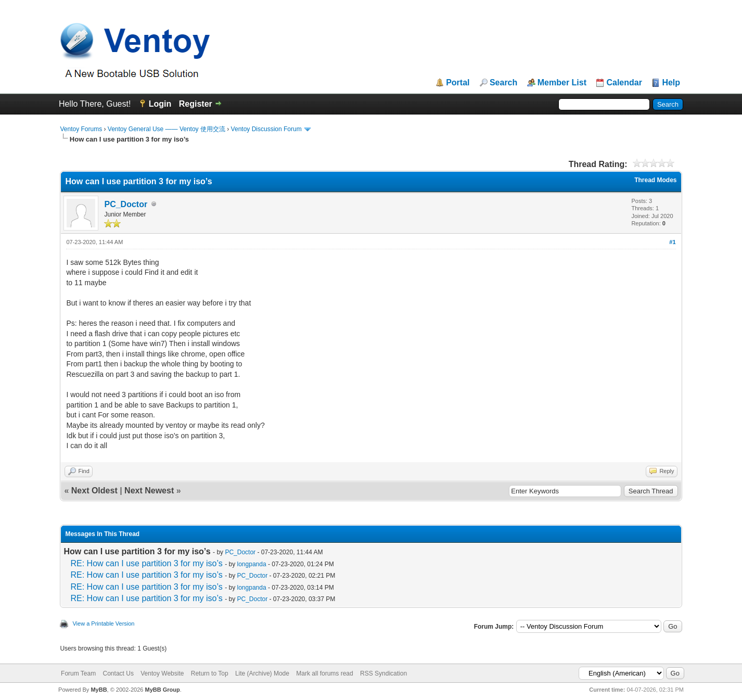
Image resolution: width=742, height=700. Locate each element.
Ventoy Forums (81, 129)
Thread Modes (655, 180)
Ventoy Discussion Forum (266, 129)
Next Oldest (94, 491)
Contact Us (118, 673)
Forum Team (78, 673)
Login (160, 104)
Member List (562, 83)
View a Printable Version (103, 623)
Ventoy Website (162, 673)
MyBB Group (163, 690)
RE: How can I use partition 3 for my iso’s (146, 563)
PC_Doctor (126, 204)
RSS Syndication (383, 673)
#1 (672, 242)
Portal (458, 83)
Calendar (624, 83)
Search (503, 83)
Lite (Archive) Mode (262, 673)
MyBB (99, 690)
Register (196, 104)
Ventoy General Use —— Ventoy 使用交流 (167, 129)
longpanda (252, 564)
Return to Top (210, 673)
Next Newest (149, 491)
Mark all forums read (324, 673)
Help (671, 83)
